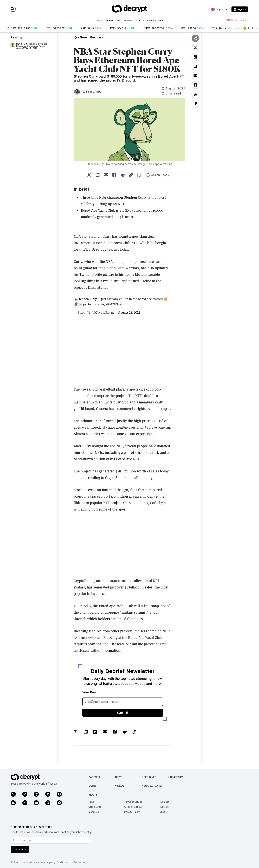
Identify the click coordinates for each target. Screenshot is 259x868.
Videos (140, 20)
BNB (113, 28)
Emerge (128, 20)
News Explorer (152, 786)
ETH (49, 28)
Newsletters (155, 20)
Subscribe (20, 849)
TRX (215, 28)
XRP (83, 28)
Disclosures (95, 807)
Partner (94, 777)
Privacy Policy (132, 812)
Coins (92, 786)
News (99, 20)
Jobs (163, 812)
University (176, 777)
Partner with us (236, 20)
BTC (13, 28)
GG (118, 20)
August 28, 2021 (129, 313)
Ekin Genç (93, 92)
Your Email (90, 692)
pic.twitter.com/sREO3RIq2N (103, 304)
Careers (164, 807)
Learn (109, 20)
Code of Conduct (134, 807)
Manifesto (94, 812)
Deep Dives (149, 777)
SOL (184, 28)
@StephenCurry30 (87, 299)
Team (92, 802)
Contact (165, 802)
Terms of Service (133, 802)
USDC (146, 28)
